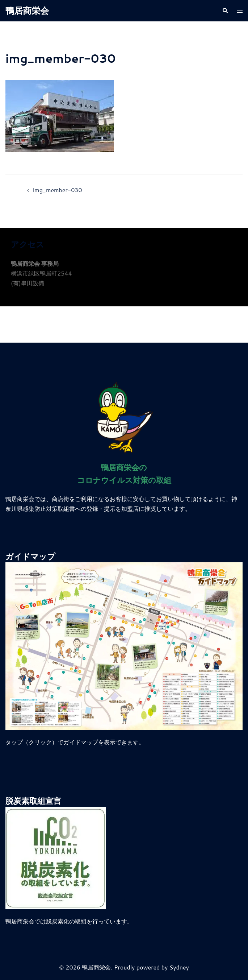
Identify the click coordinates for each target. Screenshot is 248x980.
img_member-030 (58, 190)
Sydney (179, 967)
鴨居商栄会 (27, 11)
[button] (225, 11)
